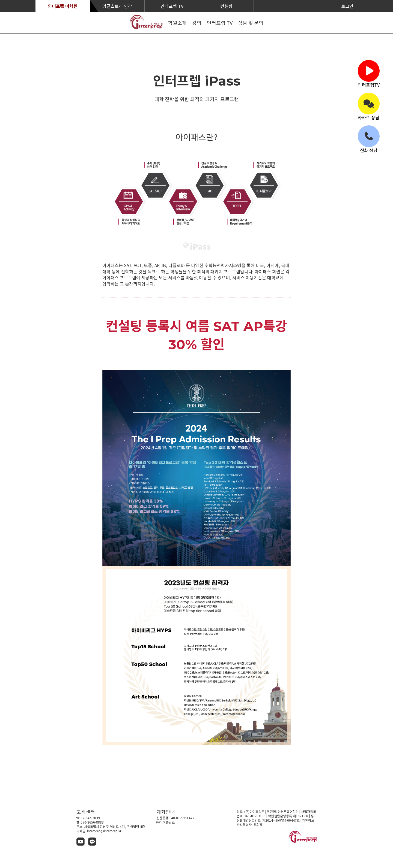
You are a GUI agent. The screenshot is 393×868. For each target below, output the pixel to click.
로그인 (347, 6)
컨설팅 (226, 6)
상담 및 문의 (251, 23)
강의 (197, 23)
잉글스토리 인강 (117, 6)
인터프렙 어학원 (63, 6)
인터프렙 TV (172, 6)
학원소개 (177, 23)
